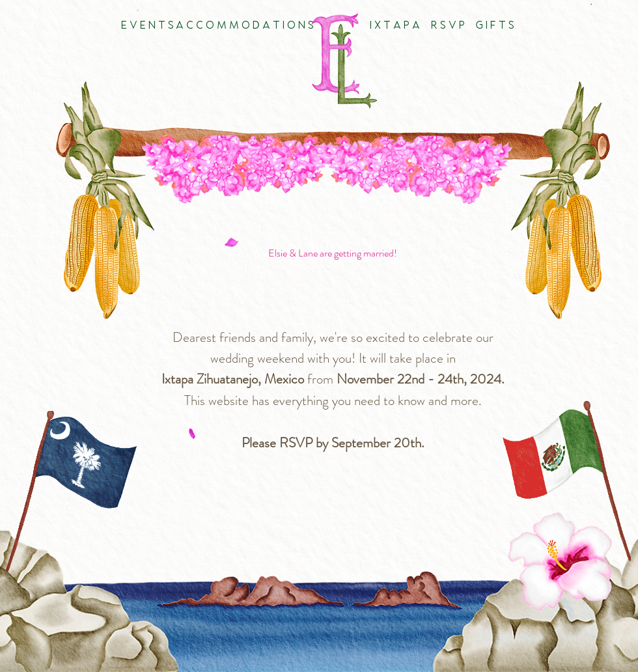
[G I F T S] (494, 26)
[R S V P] (448, 26)
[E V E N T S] (147, 26)
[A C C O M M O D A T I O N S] (245, 26)
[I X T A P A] (395, 26)
